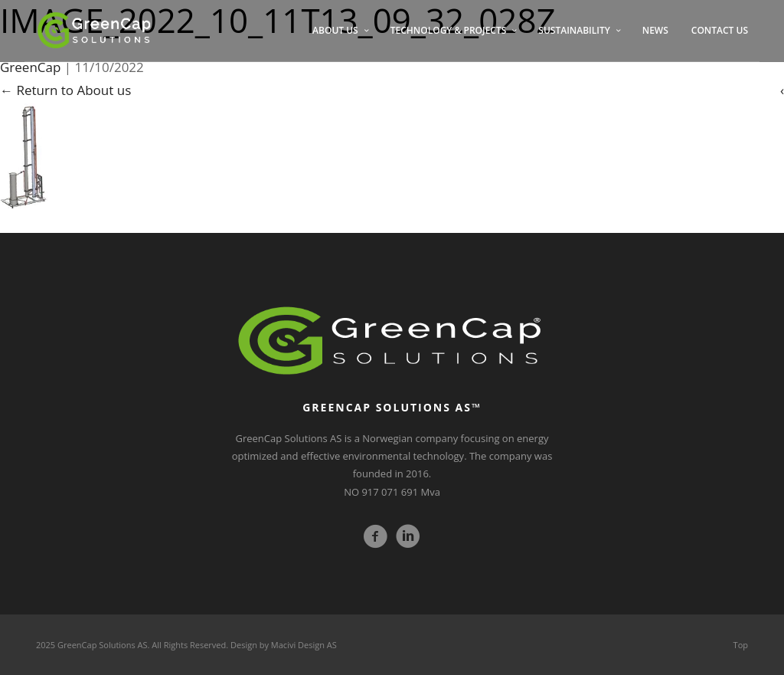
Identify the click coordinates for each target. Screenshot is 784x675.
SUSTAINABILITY (574, 30)
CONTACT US (720, 30)
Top (741, 645)
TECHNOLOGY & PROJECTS (449, 30)
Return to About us (65, 90)
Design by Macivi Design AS (284, 645)
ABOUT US (335, 30)
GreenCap (30, 67)
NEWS (655, 30)
